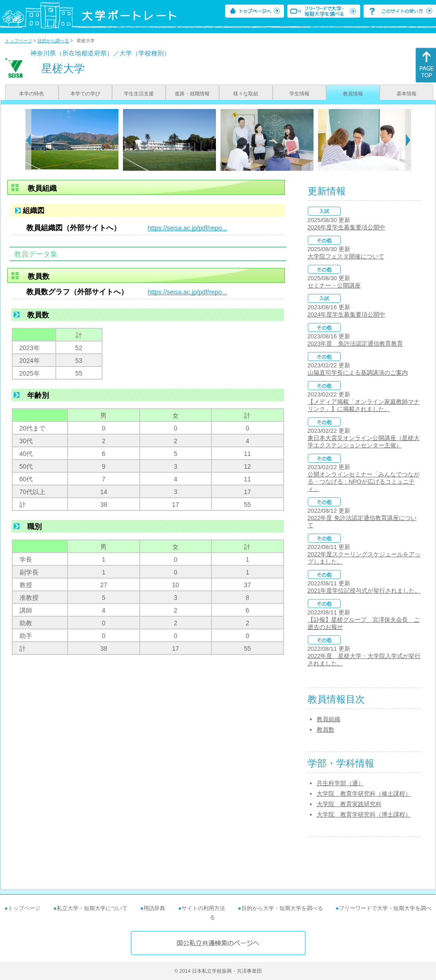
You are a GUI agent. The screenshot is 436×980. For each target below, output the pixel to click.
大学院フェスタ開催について (346, 256)
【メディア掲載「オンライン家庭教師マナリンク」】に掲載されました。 (364, 405)
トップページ (19, 41)
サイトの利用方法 (203, 908)
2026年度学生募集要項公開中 (347, 227)
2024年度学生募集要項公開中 (347, 314)
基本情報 (407, 94)
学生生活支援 (139, 94)
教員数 (326, 730)
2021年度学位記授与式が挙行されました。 (364, 591)
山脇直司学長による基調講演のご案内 (358, 373)
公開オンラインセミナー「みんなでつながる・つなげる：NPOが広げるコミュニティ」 (364, 482)
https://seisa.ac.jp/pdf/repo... (188, 228)
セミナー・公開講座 (334, 285)
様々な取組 (246, 94)
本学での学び (85, 94)
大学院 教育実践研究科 (349, 804)
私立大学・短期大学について (92, 908)
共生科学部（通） (340, 783)
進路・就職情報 (192, 94)
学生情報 (299, 94)
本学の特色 (32, 94)
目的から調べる (53, 41)
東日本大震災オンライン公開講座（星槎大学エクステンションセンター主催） (364, 442)
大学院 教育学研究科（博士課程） (364, 814)
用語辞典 (154, 908)
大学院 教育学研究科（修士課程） (364, 794)
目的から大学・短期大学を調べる (282, 908)
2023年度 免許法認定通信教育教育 (355, 344)
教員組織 (328, 719)
